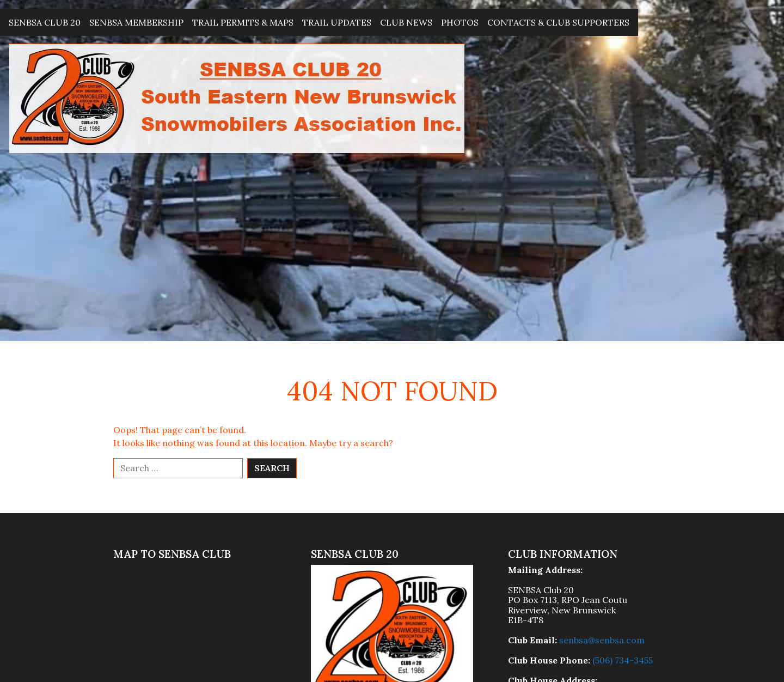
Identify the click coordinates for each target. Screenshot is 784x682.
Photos (460, 22)
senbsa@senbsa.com (602, 640)
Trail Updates (337, 22)
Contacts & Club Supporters (558, 22)
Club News (406, 22)
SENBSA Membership (136, 22)
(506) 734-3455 (623, 660)
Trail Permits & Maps (243, 22)
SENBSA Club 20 (45, 22)
